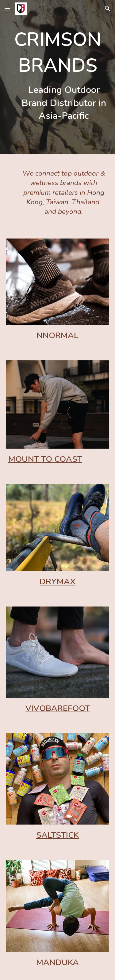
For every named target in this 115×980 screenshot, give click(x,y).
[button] (7, 8)
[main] (58, 77)
